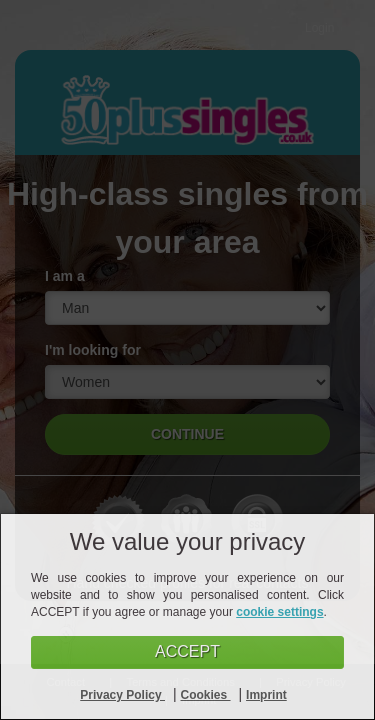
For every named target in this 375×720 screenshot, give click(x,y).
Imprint (266, 695)
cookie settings (279, 612)
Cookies (206, 695)
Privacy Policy (122, 695)
